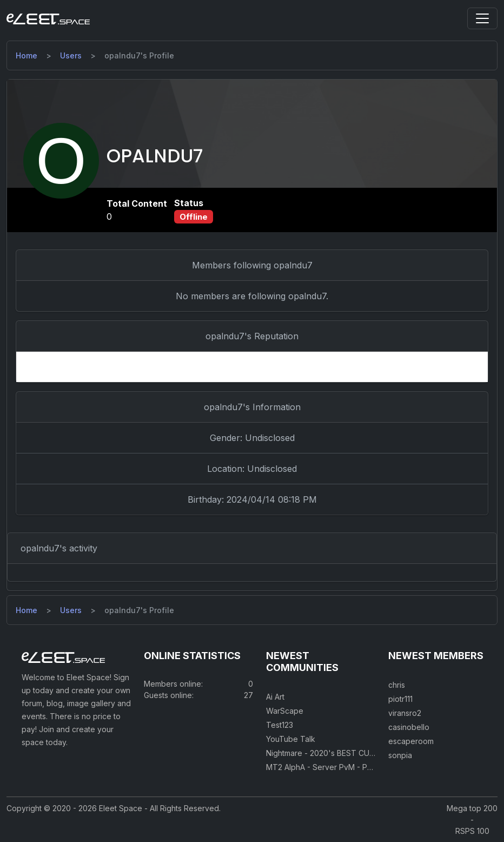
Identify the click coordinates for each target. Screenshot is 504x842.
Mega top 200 (472, 808)
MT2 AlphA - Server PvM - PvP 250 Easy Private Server (365, 767)
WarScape (285, 711)
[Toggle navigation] (482, 18)
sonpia (400, 755)
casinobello (409, 727)
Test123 (280, 725)
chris (397, 685)
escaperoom (411, 741)
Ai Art (275, 697)
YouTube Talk (291, 739)
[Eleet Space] (48, 18)
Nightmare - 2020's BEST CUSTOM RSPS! (341, 753)
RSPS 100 (472, 831)
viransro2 (405, 713)
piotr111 (400, 699)
